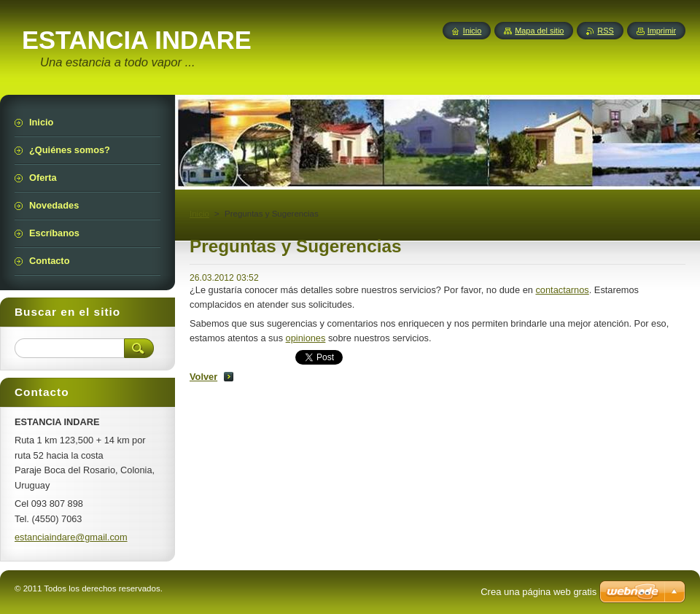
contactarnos (562, 290)
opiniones (306, 338)
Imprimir (662, 31)
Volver (203, 377)
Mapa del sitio (539, 31)
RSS (605, 31)
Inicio (199, 214)
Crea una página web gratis (538, 592)
